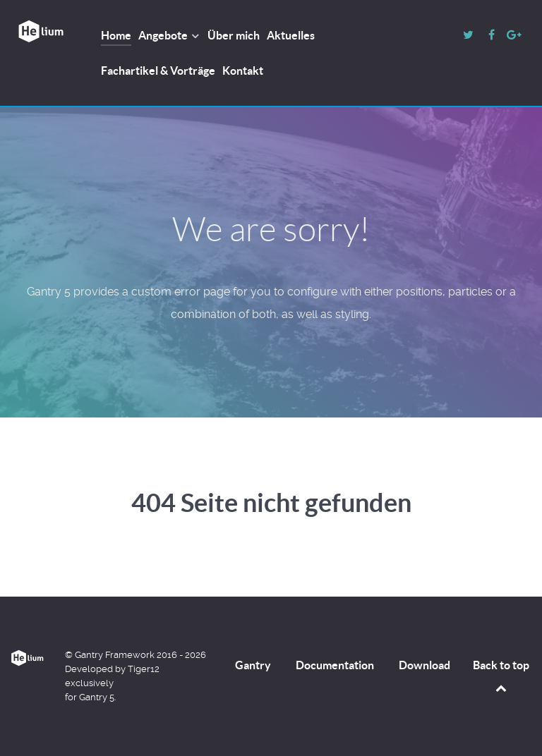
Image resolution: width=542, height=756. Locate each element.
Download (424, 665)
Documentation (335, 665)
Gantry (253, 665)
